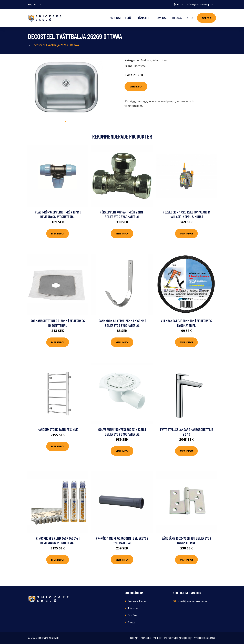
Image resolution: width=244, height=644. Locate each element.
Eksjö (180, 4)
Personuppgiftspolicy (178, 638)
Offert (206, 18)
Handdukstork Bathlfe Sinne (58, 429)
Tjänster (133, 608)
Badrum (146, 60)
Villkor (157, 638)
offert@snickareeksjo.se (200, 4)
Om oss (162, 18)
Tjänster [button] (143, 18)
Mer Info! (136, 86)
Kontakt (146, 638)
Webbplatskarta (204, 638)
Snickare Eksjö (120, 18)
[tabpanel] (66, 88)
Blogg (177, 18)
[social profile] (40, 5)
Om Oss (133, 615)
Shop (191, 18)
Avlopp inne (160, 60)
